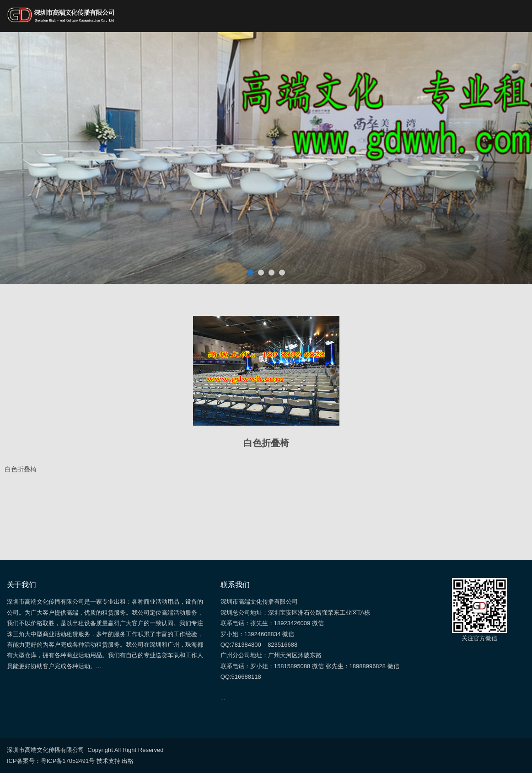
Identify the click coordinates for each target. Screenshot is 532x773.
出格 (128, 761)
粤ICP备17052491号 (68, 761)
